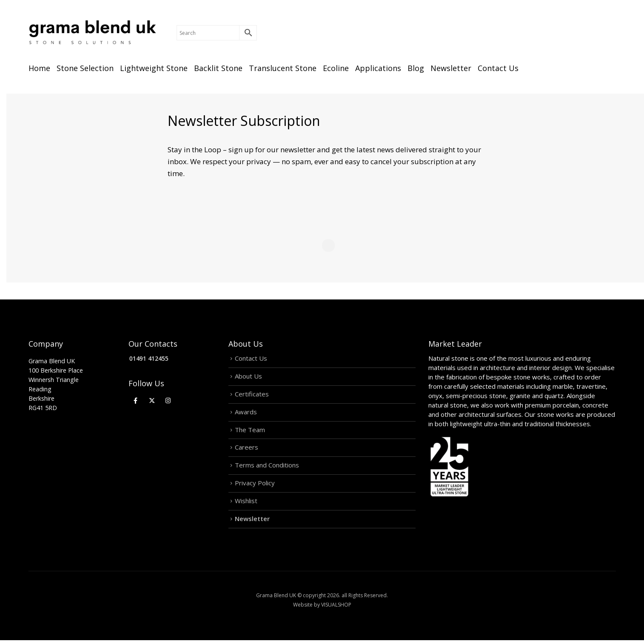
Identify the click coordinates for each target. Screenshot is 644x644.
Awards (246, 413)
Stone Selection (85, 68)
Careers (246, 450)
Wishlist (246, 505)
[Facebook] (135, 400)
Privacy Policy (255, 487)
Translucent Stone (283, 68)
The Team (250, 432)
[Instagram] (168, 400)
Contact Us (498, 68)
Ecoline (336, 68)
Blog (416, 68)
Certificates (252, 395)
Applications (378, 68)
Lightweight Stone (154, 68)
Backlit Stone (218, 68)
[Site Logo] (92, 33)
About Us (248, 377)
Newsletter (451, 68)
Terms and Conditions (267, 468)
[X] (152, 400)
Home (39, 68)
